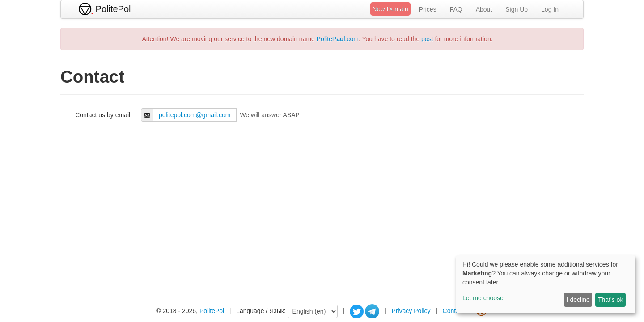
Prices (428, 9)
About (484, 9)
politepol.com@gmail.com (195, 115)
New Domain (390, 9)
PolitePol (212, 311)
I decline (578, 300)
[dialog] (546, 284)
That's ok (610, 300)
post (427, 39)
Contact (453, 311)
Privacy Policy (411, 311)
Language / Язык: (261, 311)
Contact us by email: (104, 115)
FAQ (456, 9)
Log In (550, 9)
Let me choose (483, 298)
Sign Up (517, 9)
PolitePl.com (338, 39)
